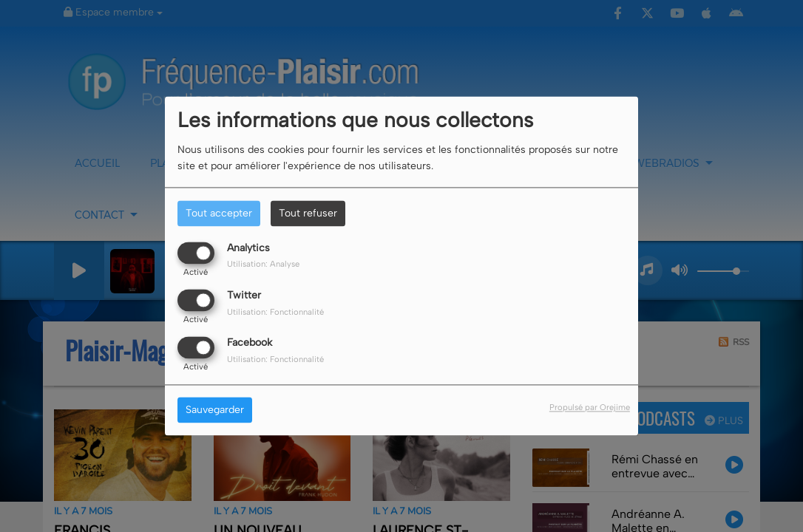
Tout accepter (219, 213)
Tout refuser (308, 213)
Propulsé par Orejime (590, 408)
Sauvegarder (215, 410)
